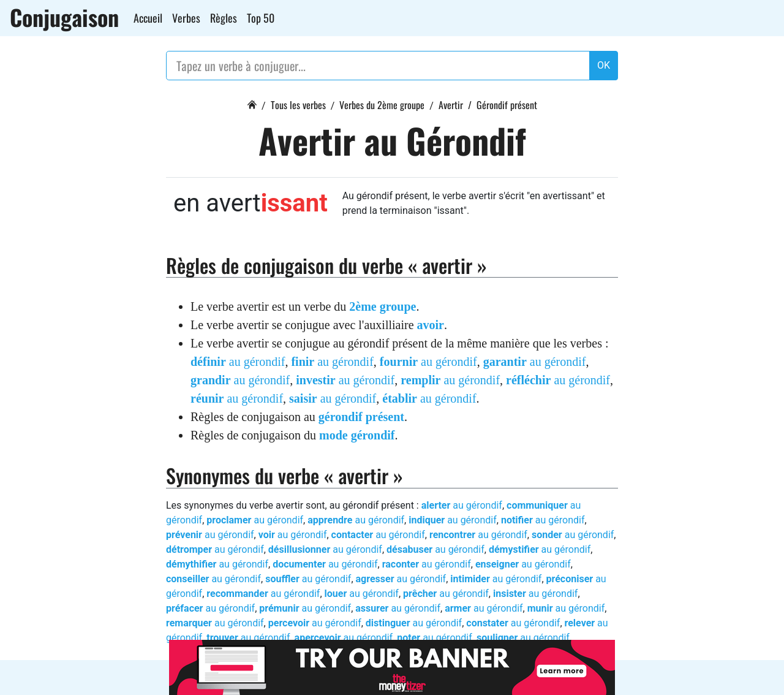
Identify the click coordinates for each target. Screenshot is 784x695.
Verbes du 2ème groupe (382, 105)
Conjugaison (64, 17)
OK (604, 65)
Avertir (451, 105)
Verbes (186, 18)
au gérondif (238, 362)
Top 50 (261, 18)
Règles (224, 18)
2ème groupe (383, 306)
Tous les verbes (298, 105)
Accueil (148, 18)
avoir (431, 325)
